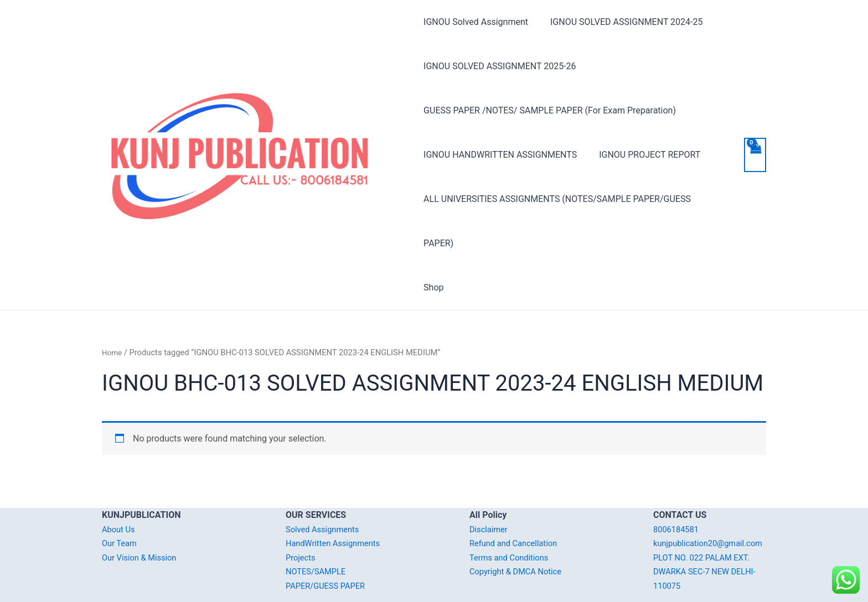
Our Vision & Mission (143, 513)
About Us (120, 485)
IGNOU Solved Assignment (476, 22)
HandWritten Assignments (337, 499)
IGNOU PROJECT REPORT (645, 155)
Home (113, 308)
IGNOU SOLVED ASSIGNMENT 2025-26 (500, 66)
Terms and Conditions (513, 513)
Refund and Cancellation (517, 499)
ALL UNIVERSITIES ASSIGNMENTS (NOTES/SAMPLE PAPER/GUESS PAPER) (573, 199)
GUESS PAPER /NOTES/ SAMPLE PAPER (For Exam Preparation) (550, 110)
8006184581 (678, 485)
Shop (433, 243)
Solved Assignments (326, 485)
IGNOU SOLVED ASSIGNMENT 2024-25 (622, 22)
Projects (302, 513)
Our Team (121, 499)
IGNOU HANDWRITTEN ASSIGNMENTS (500, 155)
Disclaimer (490, 485)
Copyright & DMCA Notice (520, 527)
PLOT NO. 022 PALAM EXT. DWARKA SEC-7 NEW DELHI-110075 (709, 541)
